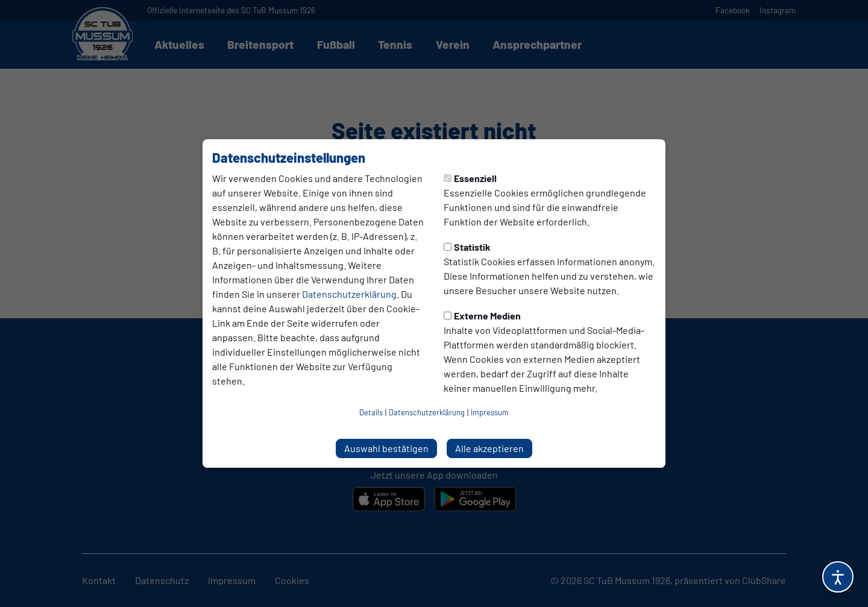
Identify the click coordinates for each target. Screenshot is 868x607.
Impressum (490, 412)
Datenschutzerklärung (349, 294)
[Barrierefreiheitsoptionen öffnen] (838, 577)
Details (371, 412)
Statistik (467, 247)
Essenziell (470, 178)
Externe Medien (482, 316)
